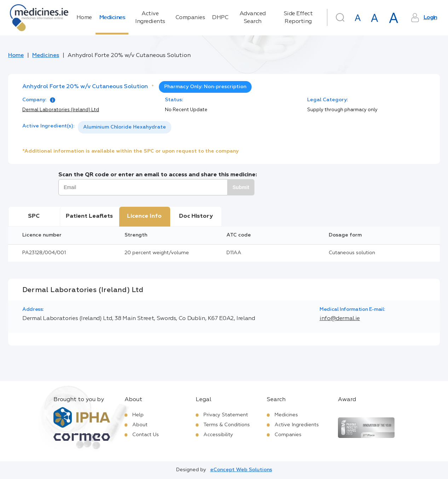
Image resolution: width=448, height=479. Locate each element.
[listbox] (125, 127)
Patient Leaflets (89, 216)
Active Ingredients (150, 18)
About (140, 425)
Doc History (196, 216)
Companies (190, 18)
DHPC (220, 18)
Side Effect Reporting (298, 18)
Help (138, 415)
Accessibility (218, 435)
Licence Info (144, 216)
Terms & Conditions (227, 425)
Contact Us (146, 435)
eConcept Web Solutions (241, 470)
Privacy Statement (226, 415)
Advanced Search (253, 18)
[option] (125, 127)
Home (84, 18)
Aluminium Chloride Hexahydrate (125, 127)
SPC (34, 216)
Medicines (112, 18)
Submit (241, 187)
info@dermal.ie (340, 319)
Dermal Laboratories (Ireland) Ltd (61, 110)
